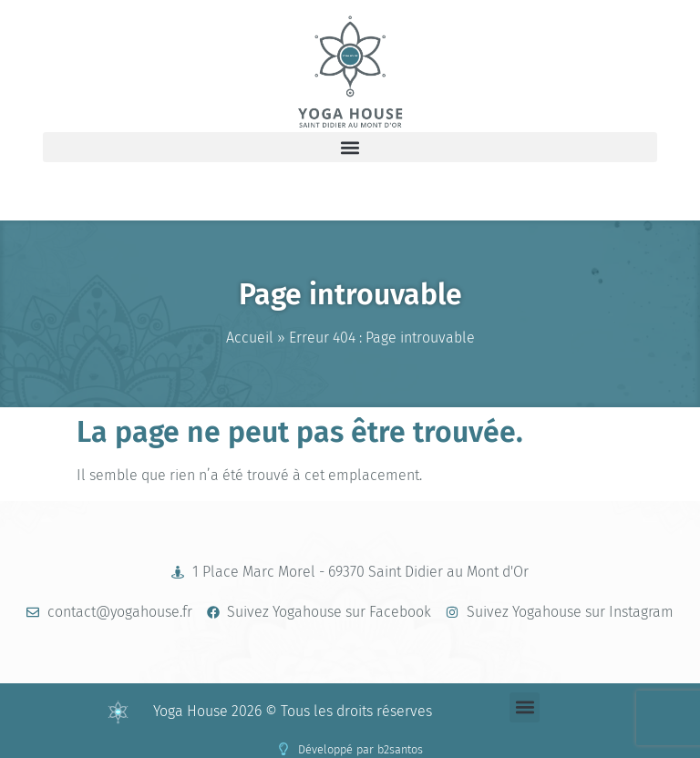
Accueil (250, 338)
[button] (350, 147)
